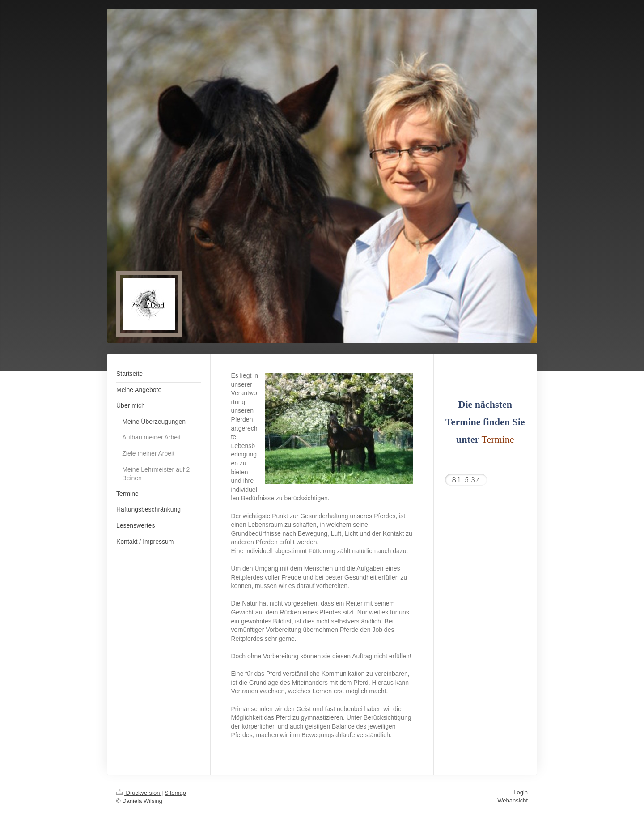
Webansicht (513, 800)
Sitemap (175, 793)
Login (521, 792)
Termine (498, 439)
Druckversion (139, 793)
